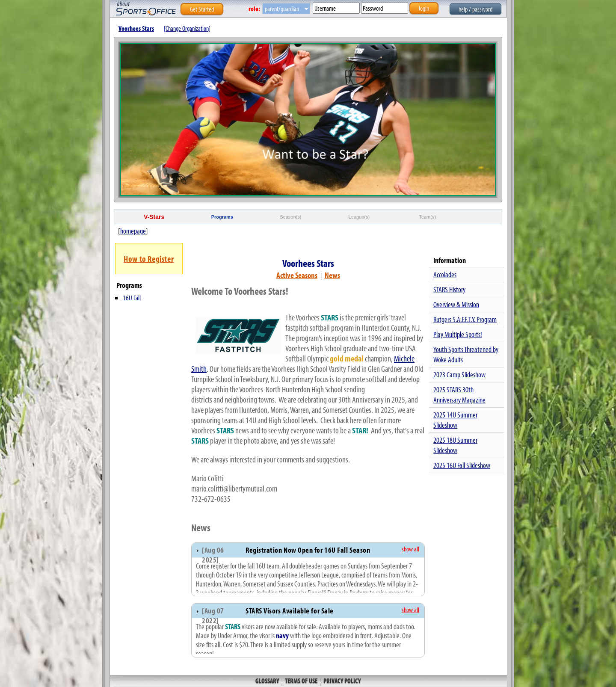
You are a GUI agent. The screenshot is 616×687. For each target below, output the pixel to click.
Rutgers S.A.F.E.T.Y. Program (465, 319)
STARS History (449, 289)
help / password (475, 9)
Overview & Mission (456, 304)
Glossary (268, 681)
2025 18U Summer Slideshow (455, 445)
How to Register (149, 259)
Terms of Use (301, 681)
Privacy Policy (341, 681)
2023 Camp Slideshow (459, 375)
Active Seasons (297, 275)
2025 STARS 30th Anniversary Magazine (459, 395)
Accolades (445, 274)
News (332, 275)
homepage (133, 231)
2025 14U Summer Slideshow (455, 420)
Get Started (202, 9)
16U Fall (132, 298)
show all (410, 549)
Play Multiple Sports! (458, 334)
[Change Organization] (187, 28)
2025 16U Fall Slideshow (462, 465)
